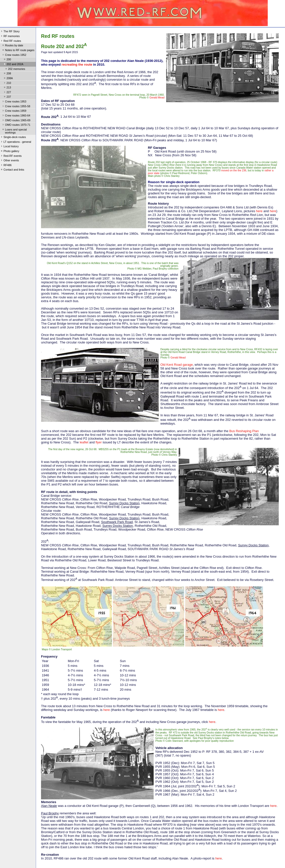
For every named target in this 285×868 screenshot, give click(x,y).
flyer (99, 442)
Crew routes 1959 (14, 111)
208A (8, 79)
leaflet (84, 442)
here (259, 211)
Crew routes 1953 (14, 102)
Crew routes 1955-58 (16, 107)
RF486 (6, 166)
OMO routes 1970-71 (16, 125)
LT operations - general (16, 142)
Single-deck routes (13, 138)
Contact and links (12, 170)
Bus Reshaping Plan (244, 431)
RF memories (10, 37)
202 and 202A (13, 65)
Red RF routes (11, 41)
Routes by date (12, 46)
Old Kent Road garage (177, 365)
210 (7, 83)
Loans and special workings (14, 131)
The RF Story (10, 32)
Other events (10, 161)
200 (7, 60)
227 (7, 93)
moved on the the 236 (234, 170)
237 (7, 97)
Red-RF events (11, 156)
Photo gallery (10, 152)
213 (7, 88)
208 (7, 74)
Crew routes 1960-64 (16, 116)
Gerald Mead (157, 98)
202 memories (15, 69)
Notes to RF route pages (18, 51)
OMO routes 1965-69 (16, 121)
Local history (9, 147)
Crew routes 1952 (14, 55)
